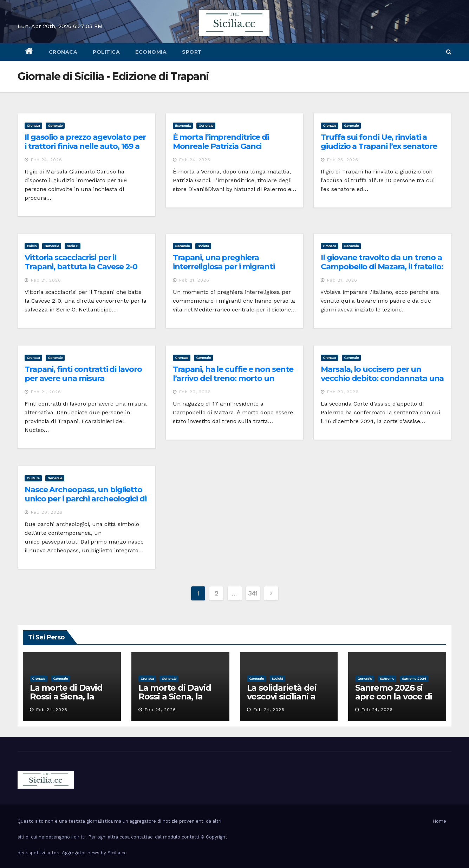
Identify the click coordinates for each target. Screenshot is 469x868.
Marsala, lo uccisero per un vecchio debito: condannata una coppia (382, 379)
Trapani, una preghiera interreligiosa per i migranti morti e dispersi (224, 267)
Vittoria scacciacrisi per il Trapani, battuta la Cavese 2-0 (81, 262)
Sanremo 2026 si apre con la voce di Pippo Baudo (393, 696)
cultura (33, 478)
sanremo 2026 (414, 679)
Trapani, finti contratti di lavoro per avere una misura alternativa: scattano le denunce (86, 379)
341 (253, 593)
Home (439, 821)
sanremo (387, 679)
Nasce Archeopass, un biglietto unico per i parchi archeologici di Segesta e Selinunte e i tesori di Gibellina (86, 504)
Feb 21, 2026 (46, 280)
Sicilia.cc (117, 853)
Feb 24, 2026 (47, 160)
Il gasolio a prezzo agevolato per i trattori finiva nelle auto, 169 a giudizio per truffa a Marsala (85, 146)
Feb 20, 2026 (195, 392)
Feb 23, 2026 (343, 160)
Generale (55, 126)
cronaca (63, 52)
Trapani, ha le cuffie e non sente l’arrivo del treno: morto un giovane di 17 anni (233, 379)
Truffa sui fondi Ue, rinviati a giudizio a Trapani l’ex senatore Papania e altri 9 (379, 146)
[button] (449, 52)
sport (192, 52)
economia (151, 52)
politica (106, 52)
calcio (32, 246)
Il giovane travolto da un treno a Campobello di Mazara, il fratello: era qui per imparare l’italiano (382, 267)
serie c (73, 246)
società (203, 246)
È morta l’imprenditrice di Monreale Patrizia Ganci (221, 142)
